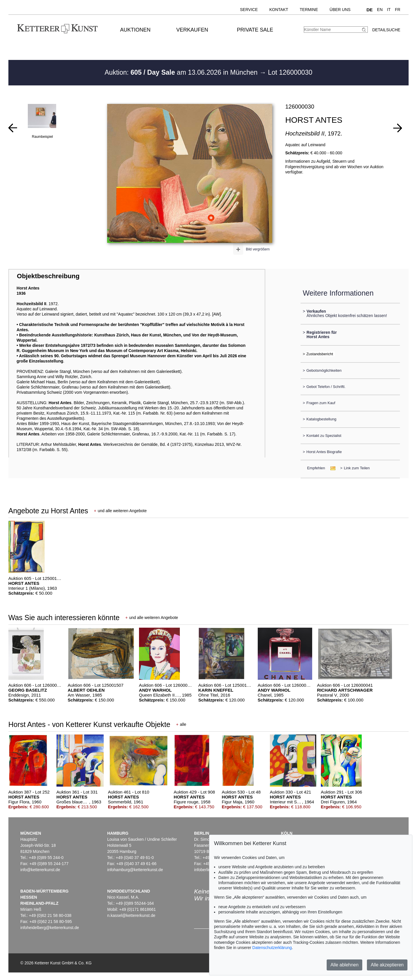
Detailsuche (386, 30)
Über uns (340, 10)
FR (398, 10)
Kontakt (279, 10)
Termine (309, 10)
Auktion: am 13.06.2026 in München (182, 72)
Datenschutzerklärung (272, 948)
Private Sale (255, 30)
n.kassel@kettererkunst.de (131, 915)
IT (389, 10)
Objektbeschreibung (48, 276)
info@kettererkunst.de (40, 870)
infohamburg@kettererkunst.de (135, 870)
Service (249, 10)
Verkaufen (192, 30)
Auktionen (135, 30)
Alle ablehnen (344, 965)
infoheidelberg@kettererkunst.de (50, 928)
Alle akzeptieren (387, 965)
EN (380, 10)
